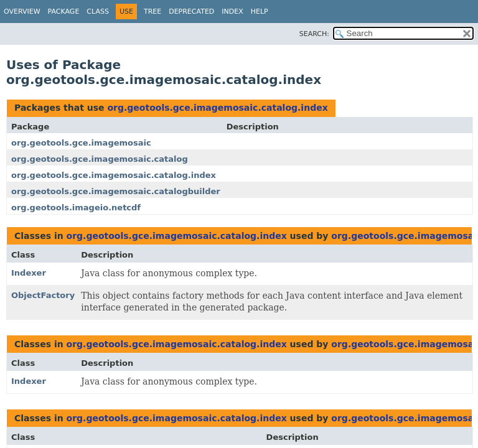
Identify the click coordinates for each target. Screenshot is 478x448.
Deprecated (191, 12)
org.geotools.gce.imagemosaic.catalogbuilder (116, 191)
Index (232, 12)
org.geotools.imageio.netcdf (76, 208)
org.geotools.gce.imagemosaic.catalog (100, 159)
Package (64, 12)
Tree (152, 12)
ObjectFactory (43, 295)
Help (260, 12)
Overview (22, 12)
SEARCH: (314, 34)
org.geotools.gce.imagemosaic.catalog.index (217, 108)
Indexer (29, 273)
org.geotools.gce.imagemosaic (81, 143)
